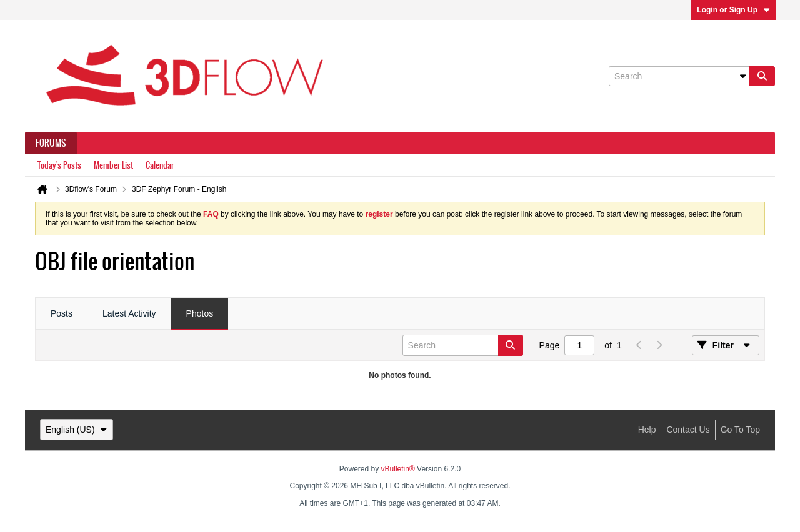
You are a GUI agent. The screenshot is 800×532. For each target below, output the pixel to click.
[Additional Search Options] (742, 76)
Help (647, 430)
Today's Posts (59, 165)
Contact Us (688, 430)
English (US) (77, 430)
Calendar (160, 165)
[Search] (679, 76)
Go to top (740, 430)
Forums (51, 143)
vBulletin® (398, 469)
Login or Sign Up (733, 10)
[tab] (62, 314)
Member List (113, 165)
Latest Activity (129, 313)
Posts (62, 313)
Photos (200, 313)
